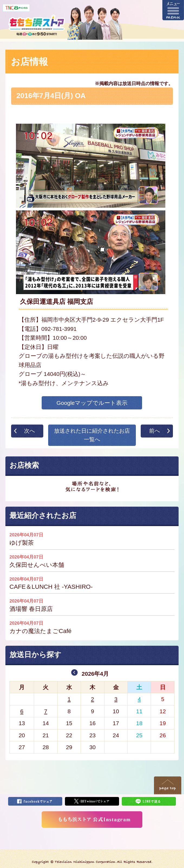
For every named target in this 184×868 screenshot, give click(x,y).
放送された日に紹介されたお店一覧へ (92, 435)
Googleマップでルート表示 (92, 403)
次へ (29, 431)
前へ (155, 431)
